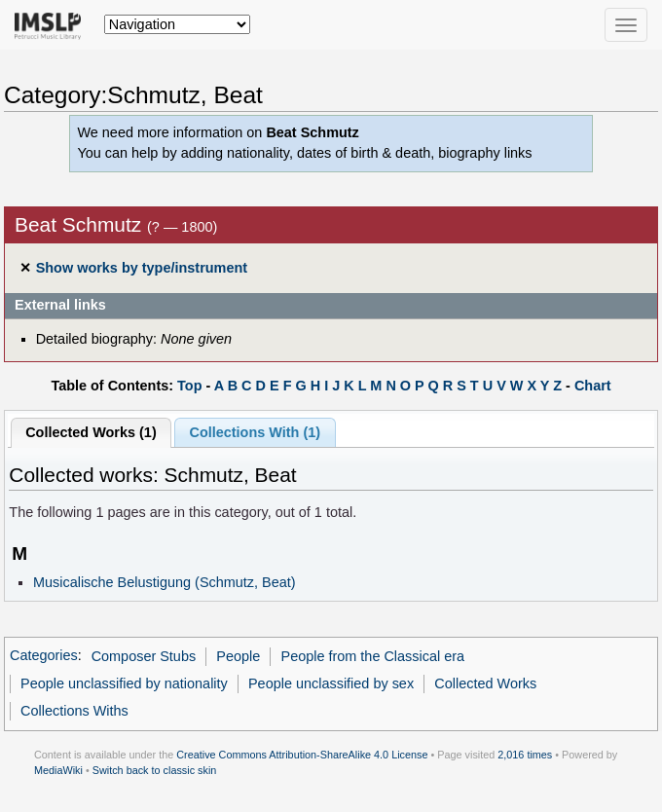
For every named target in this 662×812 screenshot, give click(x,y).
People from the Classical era (373, 656)
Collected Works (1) (91, 432)
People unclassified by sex (331, 683)
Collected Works (485, 683)
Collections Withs (74, 711)
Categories (44, 656)
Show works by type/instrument (142, 268)
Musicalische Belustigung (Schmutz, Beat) (165, 582)
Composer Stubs (144, 656)
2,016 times (525, 755)
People (238, 656)
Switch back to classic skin (155, 770)
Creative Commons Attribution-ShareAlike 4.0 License (302, 755)
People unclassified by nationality (124, 683)
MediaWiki (58, 770)
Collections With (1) (255, 432)
